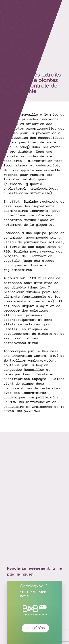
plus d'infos (36, 628)
